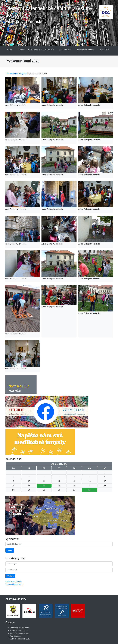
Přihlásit (10, 576)
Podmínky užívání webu (20, 628)
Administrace (15, 636)
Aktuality (21, 49)
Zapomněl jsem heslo (14, 584)
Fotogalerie (104, 49)
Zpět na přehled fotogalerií (16, 74)
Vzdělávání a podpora (86, 49)
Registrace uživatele (14, 581)
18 (44, 485)
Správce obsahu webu (19, 631)
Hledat (10, 550)
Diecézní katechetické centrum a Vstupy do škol (59, 14)
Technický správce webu (20, 633)
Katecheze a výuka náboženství (41, 49)
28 (90, 490)
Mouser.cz (21, 639)
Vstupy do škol (65, 49)
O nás (10, 49)
